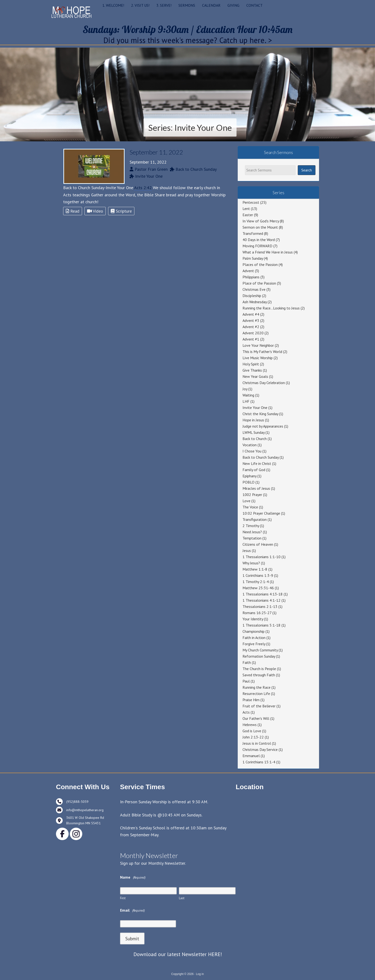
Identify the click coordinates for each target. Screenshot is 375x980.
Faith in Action (254, 638)
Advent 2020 (253, 333)
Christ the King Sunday (260, 414)
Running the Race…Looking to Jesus (271, 308)
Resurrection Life (256, 694)
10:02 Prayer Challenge (261, 513)
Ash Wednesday (255, 302)
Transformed (253, 233)
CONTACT (254, 5)
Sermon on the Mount (260, 227)
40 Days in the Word (259, 240)
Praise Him (251, 700)
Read (73, 211)
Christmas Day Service (260, 749)
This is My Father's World (262, 352)
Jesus (247, 551)
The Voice (250, 507)
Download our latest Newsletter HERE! (178, 954)
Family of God (254, 470)
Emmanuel (251, 756)
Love (246, 501)
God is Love (252, 731)
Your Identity (253, 619)
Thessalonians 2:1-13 (260, 606)
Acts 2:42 (143, 188)
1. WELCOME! (113, 5)
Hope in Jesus (253, 420)
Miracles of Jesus (256, 488)
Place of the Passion (259, 283)
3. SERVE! (164, 5)
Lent (246, 209)
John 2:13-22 (253, 737)
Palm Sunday (253, 258)
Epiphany (249, 476)
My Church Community (260, 650)
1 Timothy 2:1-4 (256, 582)
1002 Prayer (252, 495)
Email (132, 911)
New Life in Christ (257, 463)
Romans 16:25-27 (257, 613)
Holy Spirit (251, 364)
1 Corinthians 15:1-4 (259, 762)
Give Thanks (252, 370)
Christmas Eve (254, 289)
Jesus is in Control (257, 743)
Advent (248, 271)
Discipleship (252, 296)
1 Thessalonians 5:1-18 (262, 625)
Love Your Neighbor (258, 345)
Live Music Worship (258, 358)
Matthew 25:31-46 (258, 588)
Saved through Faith (259, 675)
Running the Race (256, 687)
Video (95, 211)
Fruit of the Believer (259, 706)
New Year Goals (255, 376)
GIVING (233, 5)
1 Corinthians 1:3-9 (258, 575)
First (123, 898)
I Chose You (252, 451)
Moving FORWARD (257, 246)
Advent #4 (251, 314)
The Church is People (259, 669)
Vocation (250, 445)
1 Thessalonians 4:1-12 (262, 600)
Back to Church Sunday (261, 457)
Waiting (248, 395)
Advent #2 (251, 327)
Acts (246, 712)
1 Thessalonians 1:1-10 (262, 557)
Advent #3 (251, 320)
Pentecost (251, 202)
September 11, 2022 (156, 152)
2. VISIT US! (140, 5)
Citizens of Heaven (258, 544)
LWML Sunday (254, 432)
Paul (246, 681)
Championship (254, 631)
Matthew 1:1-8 (255, 569)
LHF (246, 401)
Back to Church (255, 439)
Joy (245, 389)
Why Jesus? (251, 563)
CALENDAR (211, 5)
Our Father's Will (256, 718)
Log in (200, 974)
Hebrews (250, 725)
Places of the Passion (260, 264)
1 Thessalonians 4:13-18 (263, 594)
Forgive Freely (254, 644)
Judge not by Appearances (263, 426)
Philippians (251, 277)
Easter (248, 215)
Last (182, 898)
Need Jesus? (252, 532)
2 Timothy (251, 526)
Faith (247, 662)
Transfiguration (255, 519)
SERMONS (187, 5)
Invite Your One (255, 407)
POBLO (248, 482)
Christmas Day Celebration (264, 383)
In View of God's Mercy (261, 221)
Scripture (121, 211)
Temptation (252, 538)
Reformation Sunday (259, 656)
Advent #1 (251, 339)
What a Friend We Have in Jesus (268, 252)
